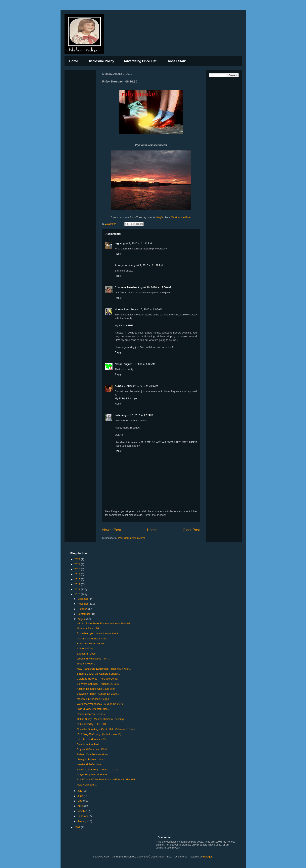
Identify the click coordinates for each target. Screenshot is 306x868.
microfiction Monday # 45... (92, 639)
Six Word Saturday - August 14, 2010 (98, 684)
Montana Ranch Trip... (90, 628)
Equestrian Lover (87, 654)
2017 (78, 564)
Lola (118, 415)
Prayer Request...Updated (92, 774)
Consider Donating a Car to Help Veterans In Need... (107, 729)
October (82, 609)
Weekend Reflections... (90, 764)
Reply (118, 254)
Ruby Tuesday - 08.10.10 (91, 724)
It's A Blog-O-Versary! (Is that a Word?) (99, 734)
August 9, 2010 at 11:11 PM (136, 243)
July (80, 791)
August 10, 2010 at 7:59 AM (142, 386)
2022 (78, 559)
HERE (129, 325)
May (80, 801)
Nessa (119, 364)
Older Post (191, 530)
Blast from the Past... (89, 744)
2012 (78, 584)
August (82, 619)
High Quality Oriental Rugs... (93, 709)
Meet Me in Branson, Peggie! (94, 699)
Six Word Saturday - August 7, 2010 (97, 770)
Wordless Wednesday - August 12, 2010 (100, 704)
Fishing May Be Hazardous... (93, 754)
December (84, 599)
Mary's (159, 217)
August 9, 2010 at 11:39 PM (147, 265)
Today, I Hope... (86, 664)
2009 (78, 827)
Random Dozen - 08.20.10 (92, 643)
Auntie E (120, 386)
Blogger (208, 857)
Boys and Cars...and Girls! (92, 749)
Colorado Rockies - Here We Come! (97, 679)
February (83, 816)
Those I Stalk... (177, 61)
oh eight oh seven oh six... (92, 759)
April (80, 806)
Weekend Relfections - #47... (93, 659)
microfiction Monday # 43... (92, 739)
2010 (78, 594)
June (81, 796)
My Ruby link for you (127, 398)
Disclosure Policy (101, 61)
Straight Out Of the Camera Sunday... (98, 674)
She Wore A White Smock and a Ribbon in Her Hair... (107, 779)
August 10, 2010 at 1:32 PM (137, 415)
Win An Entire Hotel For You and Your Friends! (103, 623)
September (84, 614)
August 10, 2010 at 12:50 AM (154, 287)
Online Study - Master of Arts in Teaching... (101, 719)
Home (74, 61)
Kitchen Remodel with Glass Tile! (96, 689)
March (81, 811)
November (84, 604)
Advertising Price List (140, 61)
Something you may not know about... (99, 633)
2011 (78, 589)
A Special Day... (86, 648)
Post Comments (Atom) (131, 538)
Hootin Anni (122, 309)
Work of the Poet (181, 217)
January (82, 821)
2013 (78, 579)
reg (117, 243)
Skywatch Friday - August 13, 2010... (98, 694)
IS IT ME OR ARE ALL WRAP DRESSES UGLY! (169, 442)
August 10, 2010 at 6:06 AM (146, 309)
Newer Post (112, 530)
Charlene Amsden (126, 287)
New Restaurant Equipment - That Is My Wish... (104, 669)
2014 (78, 574)
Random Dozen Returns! (91, 714)
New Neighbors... (87, 785)
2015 (78, 569)
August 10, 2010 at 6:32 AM (139, 364)
